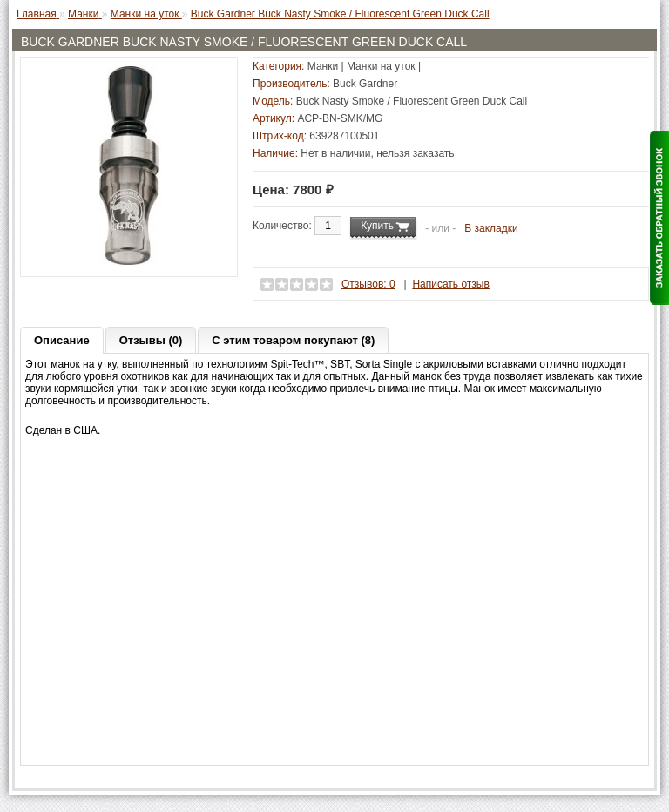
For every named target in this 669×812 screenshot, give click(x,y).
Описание (62, 340)
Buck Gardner (365, 84)
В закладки (491, 228)
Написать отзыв (450, 284)
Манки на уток (381, 66)
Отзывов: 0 (368, 284)
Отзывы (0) (151, 340)
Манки (323, 66)
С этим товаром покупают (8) (293, 340)
